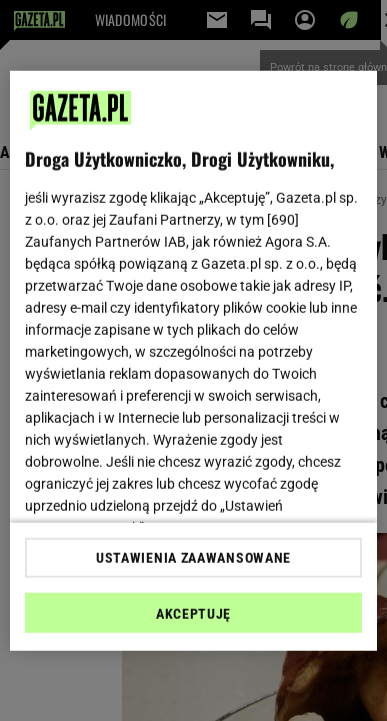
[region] (194, 360)
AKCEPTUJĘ (193, 614)
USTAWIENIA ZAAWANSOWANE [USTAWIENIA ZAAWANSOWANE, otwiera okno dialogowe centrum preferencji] (193, 558)
